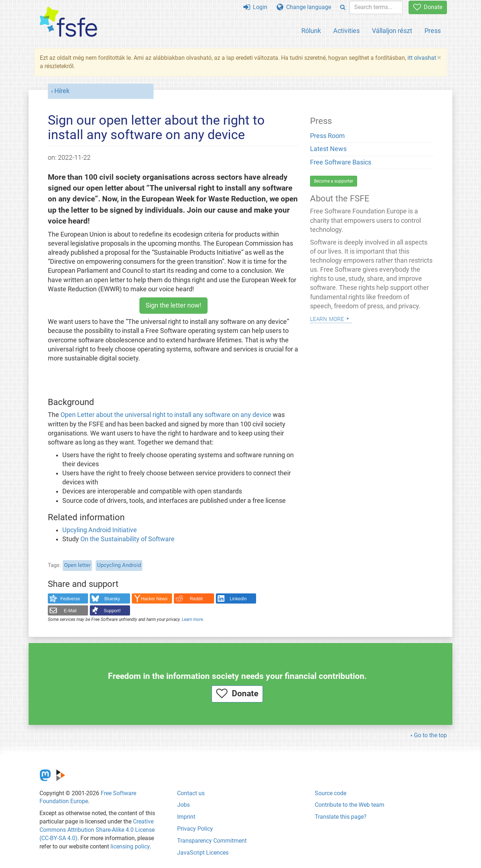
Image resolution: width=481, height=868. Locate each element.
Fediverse (70, 599)
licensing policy (130, 846)
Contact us (191, 793)
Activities (346, 31)
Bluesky (112, 599)
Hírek (62, 91)
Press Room (327, 136)
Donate (428, 7)
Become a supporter (334, 181)
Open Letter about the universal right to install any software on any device (166, 415)
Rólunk (311, 31)
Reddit (196, 599)
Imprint (186, 817)
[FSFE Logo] (68, 22)
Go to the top (430, 735)
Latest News (328, 149)
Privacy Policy (195, 829)
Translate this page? (341, 817)
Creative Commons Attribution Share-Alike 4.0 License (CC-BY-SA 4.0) (97, 830)
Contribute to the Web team (350, 805)
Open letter (77, 565)
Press (433, 31)
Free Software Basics (341, 162)
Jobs (183, 805)
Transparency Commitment (212, 841)
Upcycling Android (119, 565)
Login (255, 7)
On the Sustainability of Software (127, 539)
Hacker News (154, 599)
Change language (304, 7)
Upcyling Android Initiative (100, 530)
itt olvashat (422, 58)
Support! (112, 611)
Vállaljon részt (392, 31)
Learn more (192, 619)
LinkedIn (239, 599)
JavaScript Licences (203, 853)
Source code (331, 793)
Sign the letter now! (173, 305)
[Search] (343, 7)
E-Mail (70, 611)
